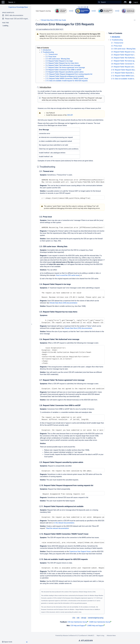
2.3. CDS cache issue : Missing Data (58, 59)
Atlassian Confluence (69, 636)
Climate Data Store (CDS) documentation (63, 303)
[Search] (99, 2)
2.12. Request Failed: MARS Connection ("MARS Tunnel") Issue (67, 78)
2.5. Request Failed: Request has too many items (62, 63)
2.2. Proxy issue (51, 57)
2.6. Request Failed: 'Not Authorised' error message (63, 65)
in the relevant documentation (64, 523)
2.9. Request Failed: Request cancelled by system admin (65, 72)
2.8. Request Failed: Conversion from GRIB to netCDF (63, 70)
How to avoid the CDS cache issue (68, 275)
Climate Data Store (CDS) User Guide (53, 20)
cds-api (84, 618)
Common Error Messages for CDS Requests (65, 24)
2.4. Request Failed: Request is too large (59, 61)
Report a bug (100, 636)
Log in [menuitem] (136, 2)
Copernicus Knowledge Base (18, 7)
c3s (74, 618)
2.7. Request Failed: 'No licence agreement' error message (65, 68)
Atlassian (86, 640)
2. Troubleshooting (47, 52)
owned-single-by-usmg (96, 618)
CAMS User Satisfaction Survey (100, 622)
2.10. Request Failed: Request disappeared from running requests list (69, 74)
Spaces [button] (11, 2)
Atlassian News (111, 636)
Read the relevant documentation (58, 528)
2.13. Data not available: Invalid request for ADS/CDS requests (67, 81)
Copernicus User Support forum (80, 551)
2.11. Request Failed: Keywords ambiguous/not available (65, 76)
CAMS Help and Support (96, 626)
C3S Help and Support (78, 626)
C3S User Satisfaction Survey (78, 622)
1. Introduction (46, 50)
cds (78, 618)
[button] (3, 2)
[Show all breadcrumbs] (38, 20)
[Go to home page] (6, 2)
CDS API (70, 115)
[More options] (135, 20)
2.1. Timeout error (52, 54)
